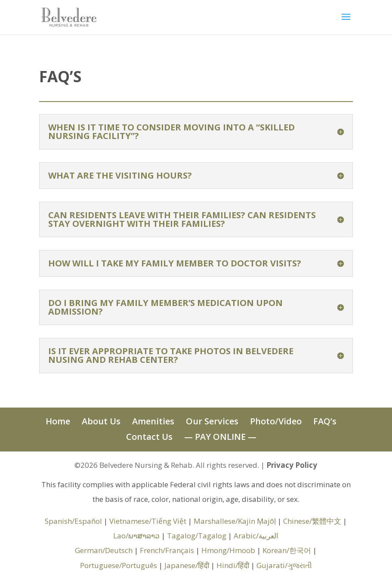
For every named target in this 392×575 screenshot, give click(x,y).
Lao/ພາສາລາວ (136, 536)
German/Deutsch (104, 550)
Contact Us (149, 437)
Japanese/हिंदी (187, 565)
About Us (101, 421)
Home (58, 421)
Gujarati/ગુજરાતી (284, 565)
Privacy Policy (292, 465)
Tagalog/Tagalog (197, 536)
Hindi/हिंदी (233, 565)
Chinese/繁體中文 (312, 521)
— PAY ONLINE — (220, 437)
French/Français (167, 550)
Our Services (212, 421)
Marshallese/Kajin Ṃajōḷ (235, 521)
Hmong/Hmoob (228, 550)
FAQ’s (325, 421)
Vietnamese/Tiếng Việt (148, 521)
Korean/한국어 (287, 550)
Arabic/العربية (256, 536)
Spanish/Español (73, 521)
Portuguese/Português (119, 565)
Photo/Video (276, 421)
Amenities (153, 421)
